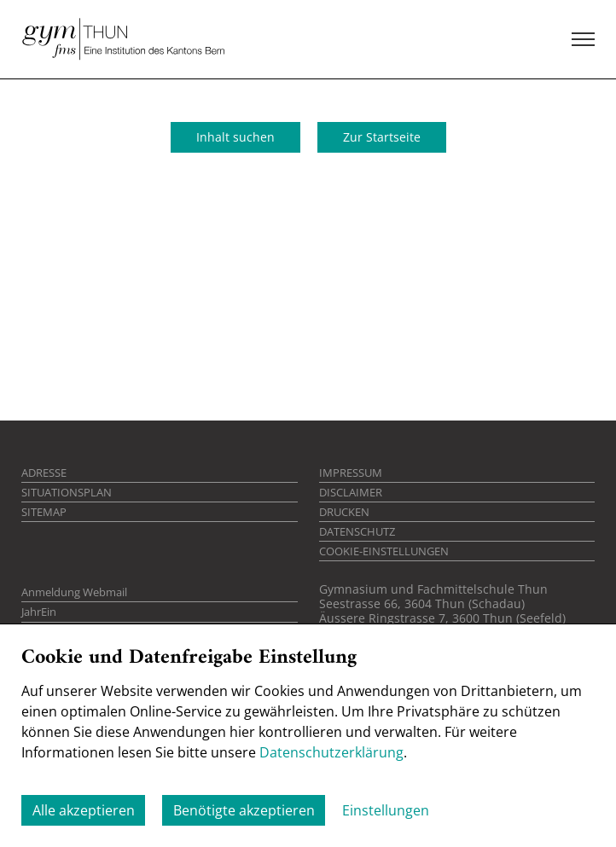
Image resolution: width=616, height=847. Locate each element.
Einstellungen (386, 810)
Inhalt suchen (235, 137)
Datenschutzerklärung (331, 752)
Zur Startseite (382, 137)
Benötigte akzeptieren (244, 810)
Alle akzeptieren (84, 810)
